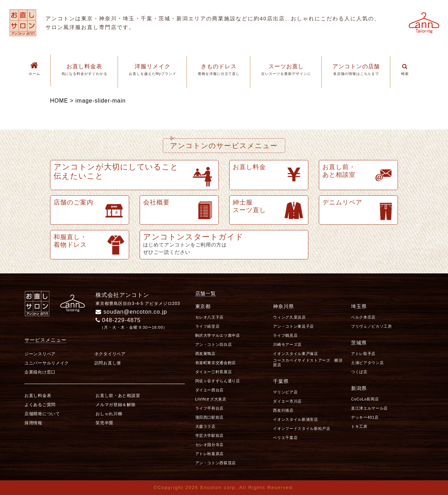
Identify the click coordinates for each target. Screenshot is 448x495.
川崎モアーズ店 (287, 344)
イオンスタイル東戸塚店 (295, 354)
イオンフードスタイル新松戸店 (302, 428)
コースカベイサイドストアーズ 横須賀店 (308, 362)
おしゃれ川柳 (109, 414)
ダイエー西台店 (210, 390)
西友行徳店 (283, 410)
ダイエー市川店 (287, 401)
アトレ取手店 (363, 354)
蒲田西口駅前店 (210, 417)
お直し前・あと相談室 (118, 396)
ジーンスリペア (40, 354)
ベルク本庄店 (363, 317)
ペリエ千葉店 (285, 438)
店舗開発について (42, 414)
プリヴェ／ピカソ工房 (372, 326)
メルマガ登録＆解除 (115, 405)
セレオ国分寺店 (210, 445)
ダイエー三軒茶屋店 (214, 372)
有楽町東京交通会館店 (216, 363)
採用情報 (33, 423)
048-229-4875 (118, 320)
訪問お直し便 (108, 363)
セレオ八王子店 (210, 317)
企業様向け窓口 (40, 372)
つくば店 (359, 372)
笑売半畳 (104, 423)
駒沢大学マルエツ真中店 (218, 335)
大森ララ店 (205, 426)
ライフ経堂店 (208, 326)
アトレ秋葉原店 (210, 454)
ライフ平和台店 (210, 408)
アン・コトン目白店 (214, 344)
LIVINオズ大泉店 (211, 399)
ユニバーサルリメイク (47, 363)
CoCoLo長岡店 (365, 399)
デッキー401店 (365, 417)
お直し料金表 (38, 396)
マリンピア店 (285, 392)
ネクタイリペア (110, 354)
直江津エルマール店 (369, 408)
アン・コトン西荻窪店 (216, 463)
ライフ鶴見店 (285, 335)
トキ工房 (359, 426)
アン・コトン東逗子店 (293, 326)
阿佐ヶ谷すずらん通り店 (218, 381)
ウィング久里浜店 (289, 317)
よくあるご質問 (40, 405)
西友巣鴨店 (205, 354)
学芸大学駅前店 (210, 435)
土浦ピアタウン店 (367, 363)
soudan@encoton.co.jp (132, 312)
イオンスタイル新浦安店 (295, 419)
